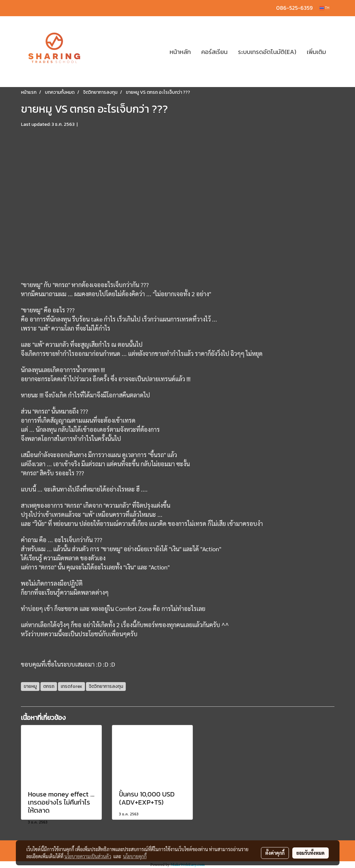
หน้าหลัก (180, 52)
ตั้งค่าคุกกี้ (275, 853)
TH (324, 8)
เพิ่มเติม (316, 52)
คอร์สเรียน (214, 52)
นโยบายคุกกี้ (135, 856)
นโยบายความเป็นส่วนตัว (88, 856)
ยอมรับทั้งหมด (310, 853)
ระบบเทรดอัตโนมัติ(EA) (267, 52)
